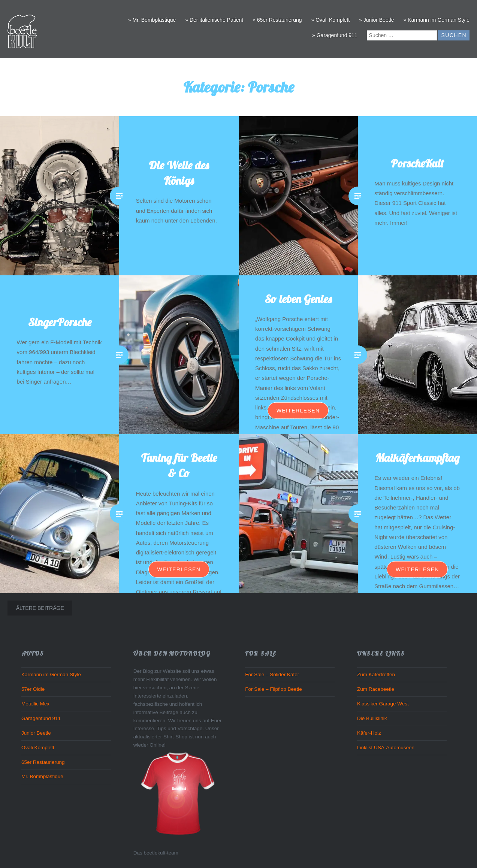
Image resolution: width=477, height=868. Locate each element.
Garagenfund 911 (41, 718)
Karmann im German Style (51, 675)
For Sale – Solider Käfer (272, 675)
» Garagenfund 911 (335, 35)
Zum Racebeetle (376, 689)
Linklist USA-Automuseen (386, 748)
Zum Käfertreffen (376, 675)
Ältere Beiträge (40, 608)
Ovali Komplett (38, 748)
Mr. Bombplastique (42, 776)
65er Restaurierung (43, 762)
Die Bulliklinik (372, 718)
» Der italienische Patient (214, 20)
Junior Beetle (36, 733)
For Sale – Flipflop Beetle (274, 689)
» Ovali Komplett (330, 20)
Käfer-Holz (369, 733)
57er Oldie (33, 689)
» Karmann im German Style (436, 20)
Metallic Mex (35, 704)
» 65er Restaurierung (277, 20)
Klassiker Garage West (383, 704)
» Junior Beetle (376, 20)
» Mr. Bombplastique (152, 20)
